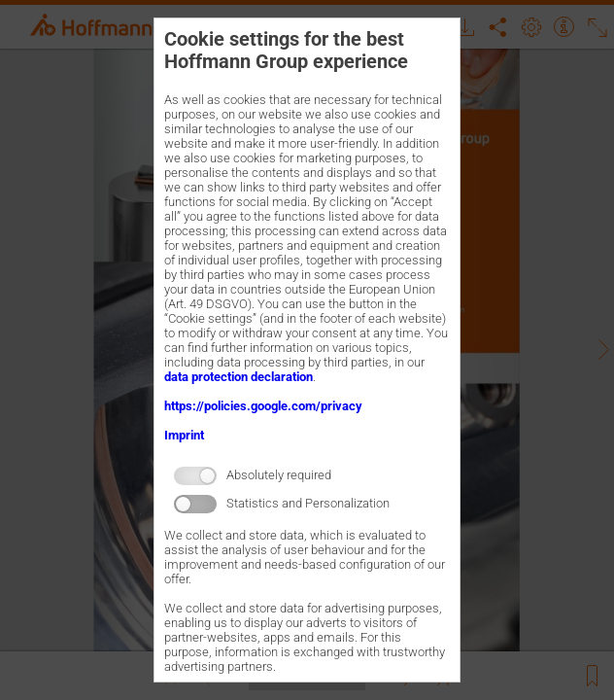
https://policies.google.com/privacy (263, 406)
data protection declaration (239, 377)
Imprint (184, 435)
